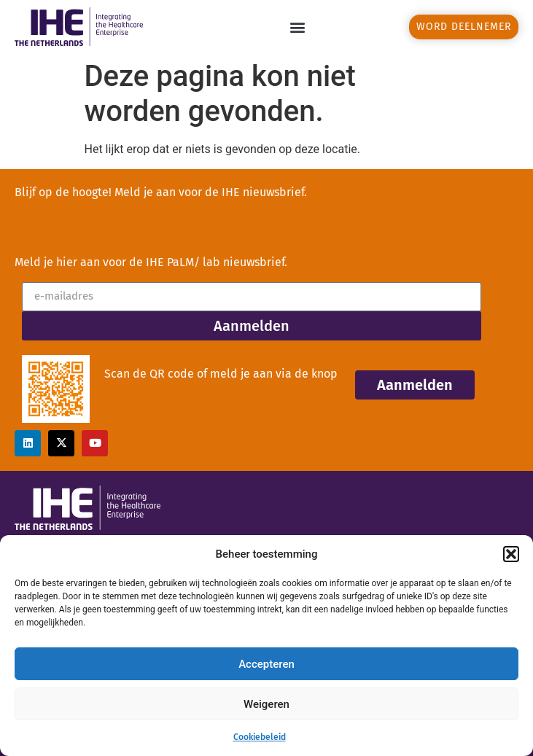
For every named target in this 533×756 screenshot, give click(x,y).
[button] (511, 554)
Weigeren (266, 704)
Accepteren (266, 664)
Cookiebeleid (260, 737)
